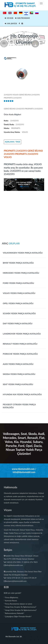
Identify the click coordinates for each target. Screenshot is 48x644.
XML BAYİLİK (11, 24)
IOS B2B (9, 18)
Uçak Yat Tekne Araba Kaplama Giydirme (20, 633)
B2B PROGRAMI (22, 18)
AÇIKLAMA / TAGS (13, 142)
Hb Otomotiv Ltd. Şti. (14, 636)
